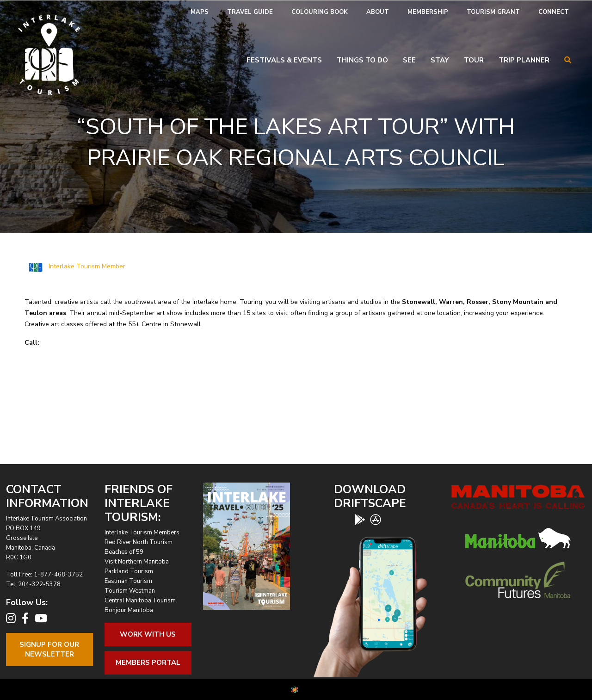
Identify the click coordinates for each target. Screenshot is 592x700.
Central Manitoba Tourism (140, 601)
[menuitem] (200, 12)
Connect (554, 12)
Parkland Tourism (129, 571)
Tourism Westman (130, 591)
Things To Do (362, 60)
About (378, 12)
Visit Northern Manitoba (137, 562)
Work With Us (148, 634)
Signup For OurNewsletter (49, 649)
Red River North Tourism (139, 542)
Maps (200, 12)
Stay (440, 60)
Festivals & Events (284, 60)
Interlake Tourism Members (142, 533)
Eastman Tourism (128, 581)
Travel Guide (250, 12)
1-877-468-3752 (58, 575)
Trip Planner (524, 60)
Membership (428, 12)
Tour (474, 60)
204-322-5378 (39, 584)
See (409, 60)
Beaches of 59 (124, 552)
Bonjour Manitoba (129, 610)
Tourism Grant (493, 12)
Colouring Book (320, 12)
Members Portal (148, 663)
